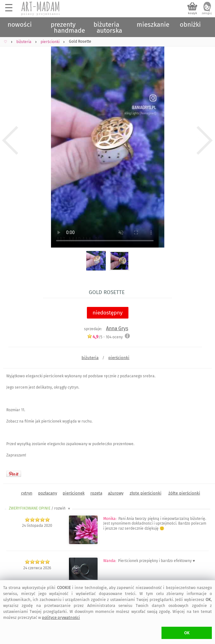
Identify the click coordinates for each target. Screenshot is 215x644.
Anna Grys (117, 328)
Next (205, 140)
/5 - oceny (105, 337)
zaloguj (207, 13)
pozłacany (48, 493)
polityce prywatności (61, 617)
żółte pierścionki (184, 493)
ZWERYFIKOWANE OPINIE (40, 508)
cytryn (27, 493)
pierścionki (119, 358)
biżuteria (90, 358)
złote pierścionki (146, 493)
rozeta (96, 493)
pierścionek (74, 493)
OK (187, 633)
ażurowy (116, 493)
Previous (10, 140)
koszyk (192, 13)
